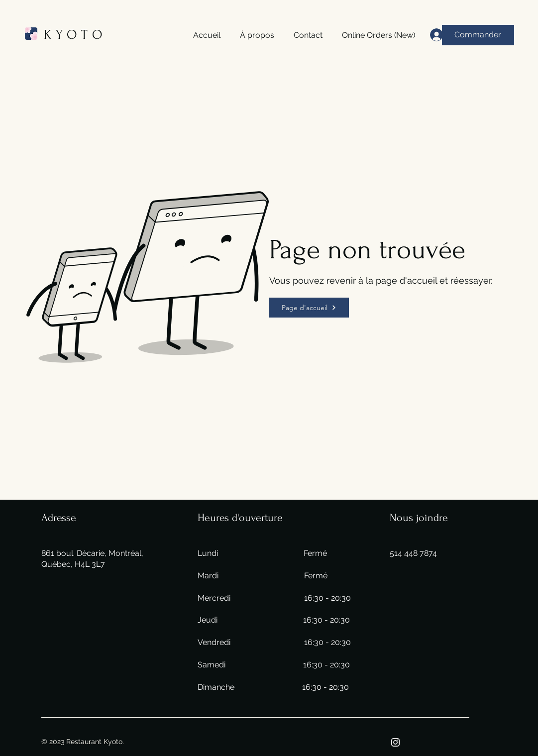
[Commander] (478, 35)
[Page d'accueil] (309, 308)
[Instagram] (395, 742)
